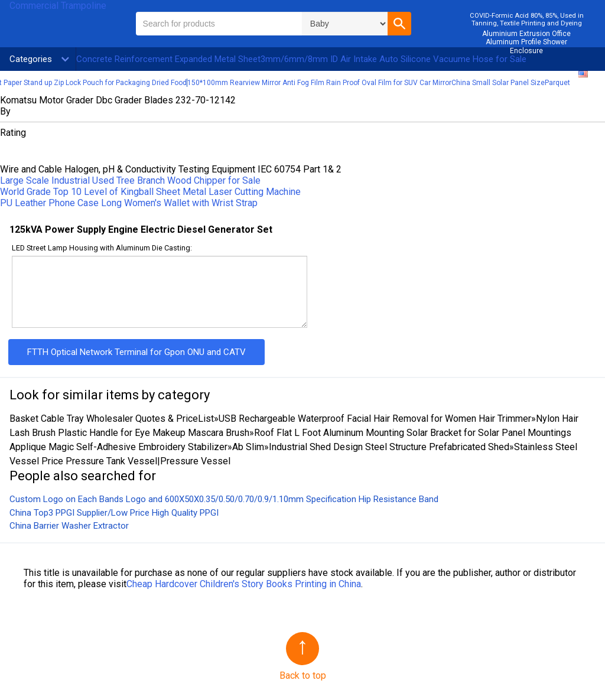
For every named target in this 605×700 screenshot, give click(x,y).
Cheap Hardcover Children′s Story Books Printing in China (244, 584)
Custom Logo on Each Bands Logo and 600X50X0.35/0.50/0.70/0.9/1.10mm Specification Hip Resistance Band (224, 499)
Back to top (303, 675)
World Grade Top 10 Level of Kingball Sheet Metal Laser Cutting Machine (150, 192)
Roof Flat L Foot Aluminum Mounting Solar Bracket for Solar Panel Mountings (413, 433)
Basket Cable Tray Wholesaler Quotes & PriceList (112, 419)
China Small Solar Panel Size (498, 83)
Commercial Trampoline (58, 6)
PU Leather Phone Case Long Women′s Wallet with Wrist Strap (129, 203)
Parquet (557, 83)
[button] (399, 24)
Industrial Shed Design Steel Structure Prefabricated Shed (389, 447)
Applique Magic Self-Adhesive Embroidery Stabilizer (118, 447)
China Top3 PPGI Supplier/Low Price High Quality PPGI (114, 513)
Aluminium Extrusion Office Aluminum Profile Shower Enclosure (526, 42)
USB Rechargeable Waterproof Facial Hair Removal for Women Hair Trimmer (375, 419)
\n (345, 24)
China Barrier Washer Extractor (69, 526)
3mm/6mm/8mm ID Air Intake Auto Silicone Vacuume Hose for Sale (393, 59)
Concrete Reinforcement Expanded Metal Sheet (168, 59)
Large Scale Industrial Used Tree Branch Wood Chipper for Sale (130, 180)
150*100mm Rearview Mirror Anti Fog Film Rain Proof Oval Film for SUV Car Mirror (319, 83)
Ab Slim (248, 447)
